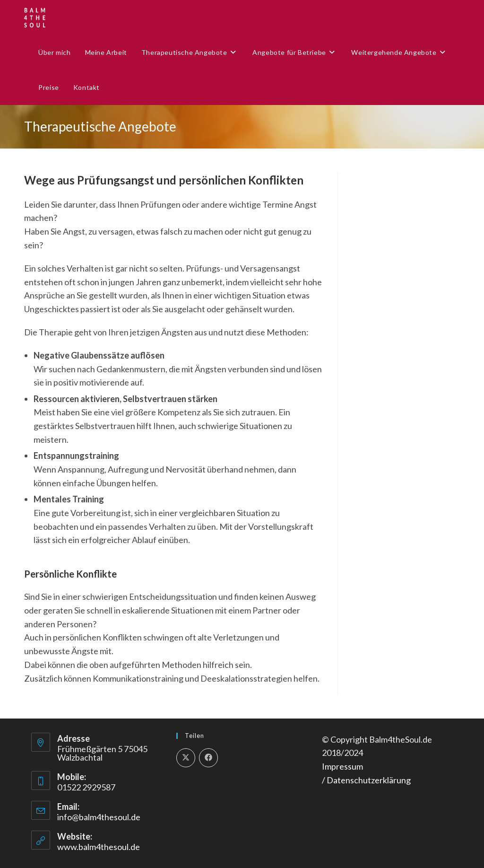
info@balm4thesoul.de (99, 817)
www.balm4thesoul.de (99, 847)
